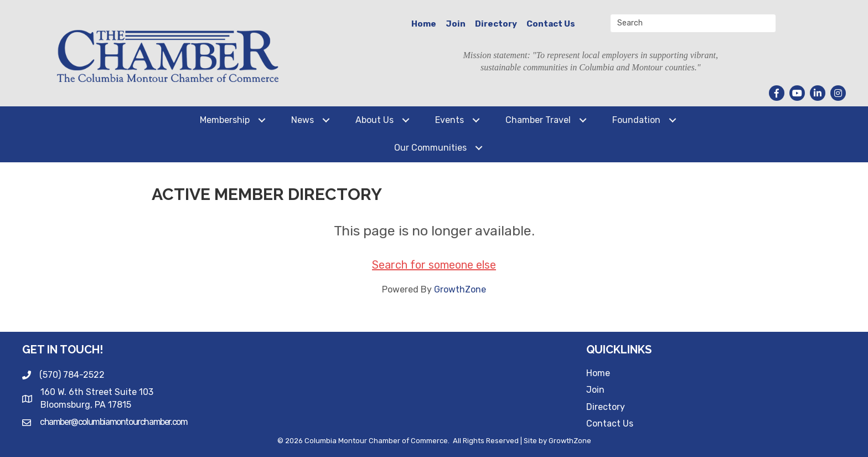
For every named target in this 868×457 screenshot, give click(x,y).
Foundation (636, 120)
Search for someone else (434, 265)
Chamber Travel (538, 120)
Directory (496, 24)
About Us (374, 120)
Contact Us (551, 24)
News (303, 120)
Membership (225, 120)
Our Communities (430, 148)
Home (424, 24)
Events (449, 120)
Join (456, 24)
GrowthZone (460, 289)
